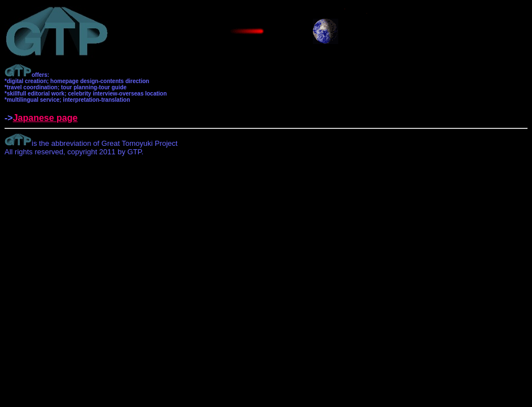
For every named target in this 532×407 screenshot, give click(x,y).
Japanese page (45, 118)
